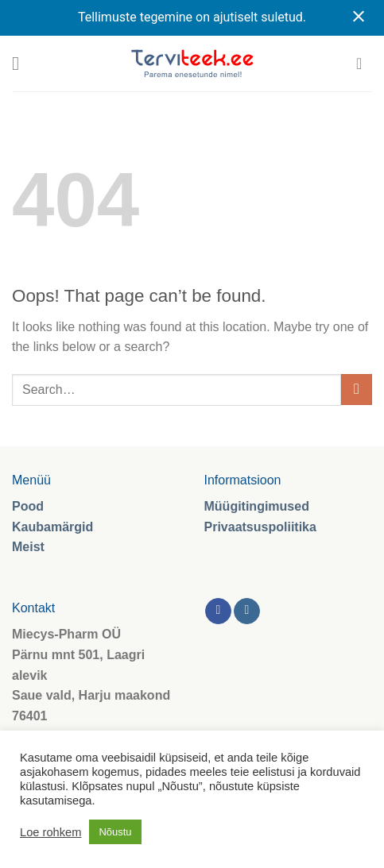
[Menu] (21, 63)
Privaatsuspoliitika (260, 527)
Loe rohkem (50, 832)
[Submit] (357, 390)
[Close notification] (359, 18)
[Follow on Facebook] (218, 611)
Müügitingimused (257, 506)
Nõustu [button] (115, 832)
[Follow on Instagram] (247, 611)
